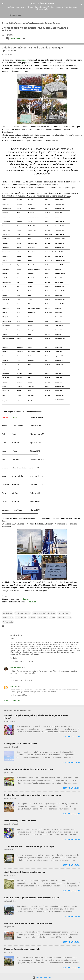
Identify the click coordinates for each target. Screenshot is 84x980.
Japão (52, 618)
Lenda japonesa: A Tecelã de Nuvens (21, 744)
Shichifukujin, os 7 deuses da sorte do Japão (25, 872)
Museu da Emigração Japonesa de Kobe (22, 949)
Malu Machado (16, 668)
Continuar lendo (71, 737)
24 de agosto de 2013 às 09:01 (22, 680)
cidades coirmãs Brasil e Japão (44, 613)
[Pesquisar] (81, 4)
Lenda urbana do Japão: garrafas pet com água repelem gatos (33, 795)
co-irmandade (21, 618)
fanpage (26, 599)
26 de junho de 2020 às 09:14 (21, 695)
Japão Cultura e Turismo (42, 4)
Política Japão (8, 622)
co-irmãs (32, 618)
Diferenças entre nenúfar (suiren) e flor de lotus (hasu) (29, 769)
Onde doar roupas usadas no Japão (20, 821)
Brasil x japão (7, 613)
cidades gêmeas (64, 613)
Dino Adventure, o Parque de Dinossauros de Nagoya (28, 923)
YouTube (33, 602)
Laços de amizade (64, 618)
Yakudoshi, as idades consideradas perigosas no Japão (29, 846)
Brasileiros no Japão (22, 613)
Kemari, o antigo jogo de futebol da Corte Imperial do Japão (32, 898)
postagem (25, 60)
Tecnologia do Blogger (42, 978)
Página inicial (15, 15)
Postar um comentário (12, 700)
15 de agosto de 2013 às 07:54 (22, 661)
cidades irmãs (8, 618)
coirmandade (43, 618)
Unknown (14, 687)
